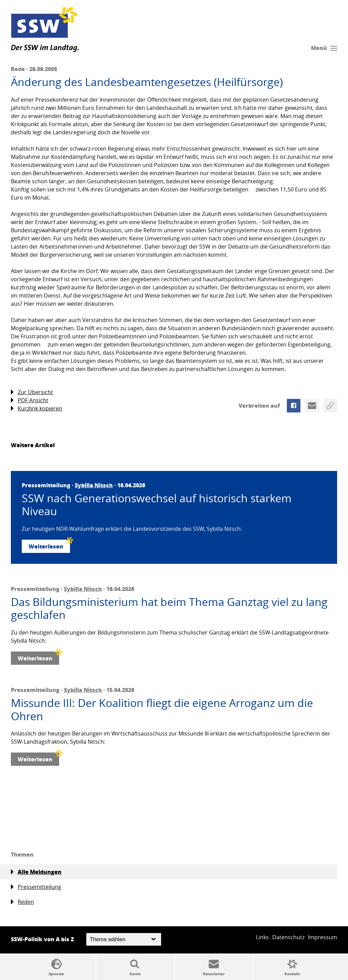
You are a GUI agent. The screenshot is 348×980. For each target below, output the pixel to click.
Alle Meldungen (36, 872)
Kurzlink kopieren (37, 409)
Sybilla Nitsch (94, 485)
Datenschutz (288, 937)
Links (262, 937)
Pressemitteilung (36, 887)
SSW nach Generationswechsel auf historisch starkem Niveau (157, 505)
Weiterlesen (49, 545)
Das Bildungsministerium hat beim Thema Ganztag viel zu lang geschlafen (169, 609)
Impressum (323, 937)
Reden (22, 902)
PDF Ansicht (30, 400)
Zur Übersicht (32, 392)
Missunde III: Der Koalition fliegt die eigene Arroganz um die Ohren (162, 709)
